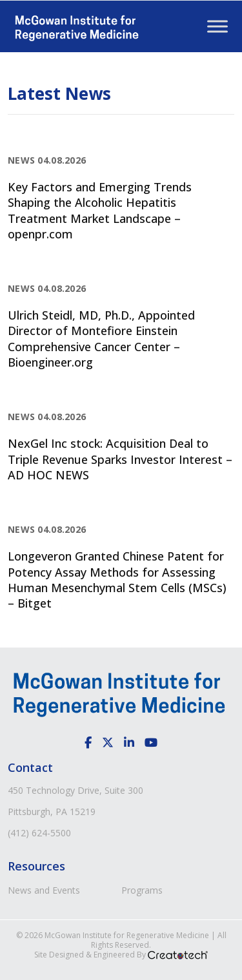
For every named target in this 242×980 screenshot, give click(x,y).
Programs (142, 890)
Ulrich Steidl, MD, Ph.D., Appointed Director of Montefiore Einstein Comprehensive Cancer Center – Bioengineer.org (101, 339)
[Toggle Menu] (217, 26)
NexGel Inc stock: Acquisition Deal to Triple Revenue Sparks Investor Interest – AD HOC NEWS (120, 459)
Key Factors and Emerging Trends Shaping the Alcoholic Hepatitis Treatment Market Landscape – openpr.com (100, 210)
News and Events (44, 890)
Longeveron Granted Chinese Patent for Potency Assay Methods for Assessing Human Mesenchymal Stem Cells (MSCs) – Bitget (117, 580)
